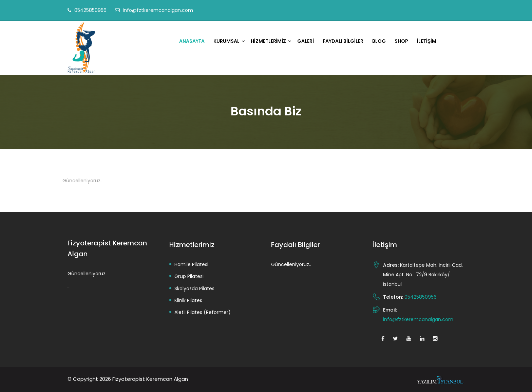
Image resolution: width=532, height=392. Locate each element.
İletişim (427, 41)
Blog (379, 41)
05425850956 (90, 10)
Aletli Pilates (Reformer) (203, 312)
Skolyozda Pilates (194, 288)
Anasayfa (192, 41)
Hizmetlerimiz (269, 41)
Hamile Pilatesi (191, 264)
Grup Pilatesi (189, 276)
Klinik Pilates (188, 300)
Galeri (306, 41)
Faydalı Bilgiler (343, 41)
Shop (401, 41)
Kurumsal (226, 41)
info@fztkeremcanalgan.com (158, 10)
